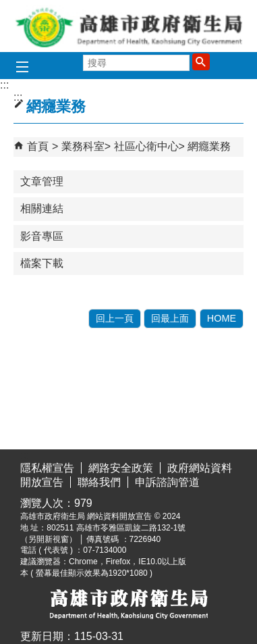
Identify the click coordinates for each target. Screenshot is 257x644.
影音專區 (42, 236)
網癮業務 (209, 146)
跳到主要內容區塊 (7, 10)
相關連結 (42, 208)
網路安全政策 (121, 468)
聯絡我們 (99, 482)
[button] (201, 61)
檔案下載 (42, 263)
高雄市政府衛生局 (129, 26)
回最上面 (170, 318)
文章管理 (42, 181)
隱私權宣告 (47, 468)
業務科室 (83, 146)
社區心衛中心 (146, 146)
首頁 (38, 146)
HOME (222, 318)
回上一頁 (115, 318)
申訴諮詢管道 (167, 482)
